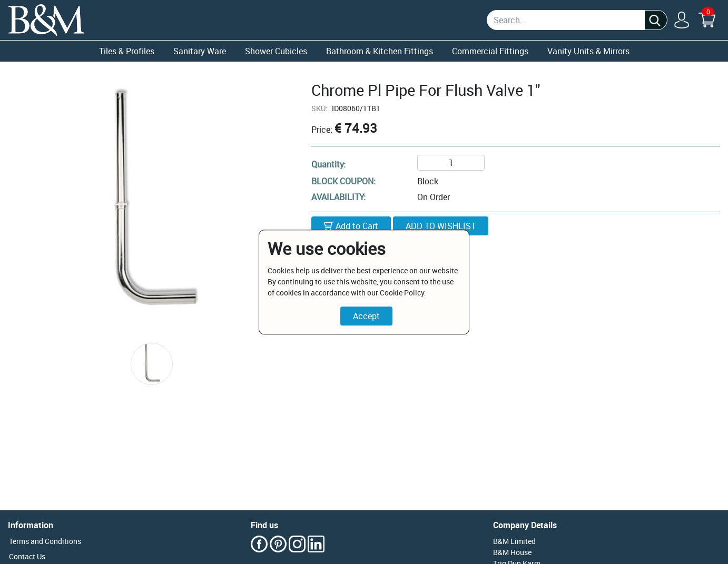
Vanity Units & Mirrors (588, 51)
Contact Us (27, 556)
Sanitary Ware (200, 51)
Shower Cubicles (276, 51)
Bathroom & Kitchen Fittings (380, 51)
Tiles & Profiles (127, 51)
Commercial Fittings (490, 51)
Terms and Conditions (45, 541)
